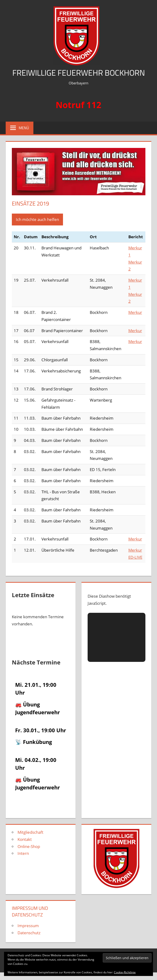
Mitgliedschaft (30, 832)
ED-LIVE (135, 557)
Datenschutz (29, 933)
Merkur (135, 312)
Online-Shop (29, 846)
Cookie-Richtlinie (125, 972)
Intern (23, 853)
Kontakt (25, 839)
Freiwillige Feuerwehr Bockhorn (79, 72)
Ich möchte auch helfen (37, 219)
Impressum (28, 926)
